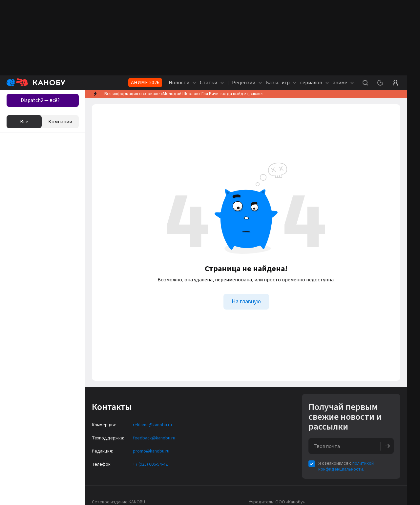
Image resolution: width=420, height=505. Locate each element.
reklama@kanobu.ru (152, 425)
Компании (60, 122)
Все (24, 122)
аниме (343, 83)
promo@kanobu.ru (151, 451)
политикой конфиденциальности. (346, 466)
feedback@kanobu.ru (154, 438)
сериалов (315, 83)
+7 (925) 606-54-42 (150, 464)
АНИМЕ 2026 (145, 83)
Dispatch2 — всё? (40, 100)
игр (281, 83)
